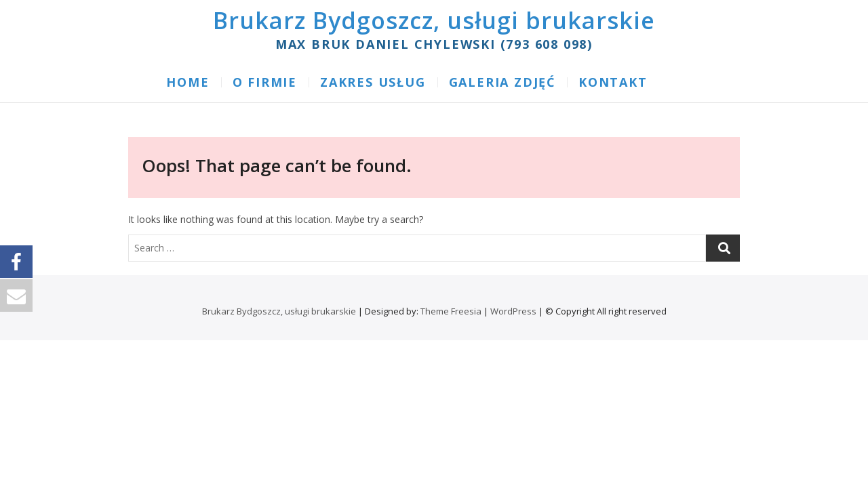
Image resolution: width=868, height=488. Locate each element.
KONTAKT (613, 82)
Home (188, 82)
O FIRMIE (265, 82)
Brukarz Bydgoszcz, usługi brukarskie (434, 20)
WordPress (513, 311)
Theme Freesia (451, 311)
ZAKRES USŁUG (373, 82)
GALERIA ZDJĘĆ (502, 82)
